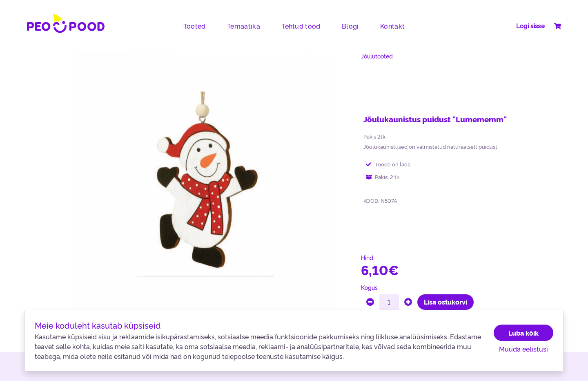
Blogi (350, 26)
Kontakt (392, 26)
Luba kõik (523, 333)
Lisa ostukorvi (445, 302)
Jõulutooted (377, 56)
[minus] (370, 302)
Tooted (195, 26)
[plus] (408, 302)
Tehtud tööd (301, 26)
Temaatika (244, 26)
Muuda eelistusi (523, 349)
